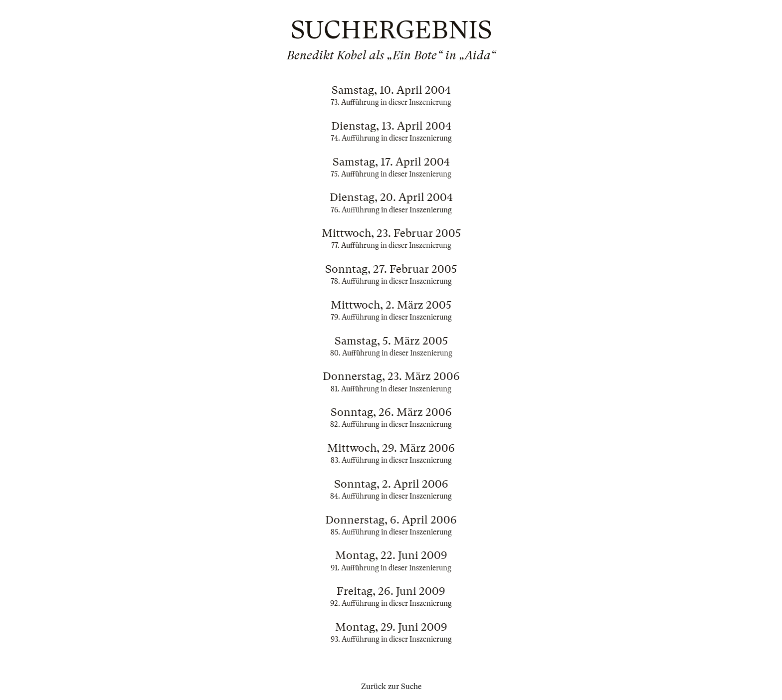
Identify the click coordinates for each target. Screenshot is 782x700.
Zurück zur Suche (391, 687)
